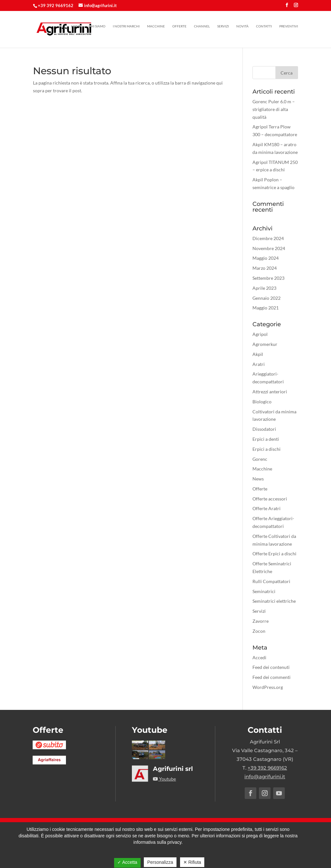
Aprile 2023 (264, 288)
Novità (242, 26)
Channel (202, 26)
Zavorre (261, 621)
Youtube (164, 779)
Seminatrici (264, 591)
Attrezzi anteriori (270, 392)
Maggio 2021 (266, 308)
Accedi (259, 657)
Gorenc (260, 459)
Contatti (264, 26)
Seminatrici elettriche (274, 601)
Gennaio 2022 (267, 298)
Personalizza (160, 862)
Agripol (260, 334)
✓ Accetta (127, 862)
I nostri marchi (126, 26)
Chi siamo (97, 26)
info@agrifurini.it (265, 777)
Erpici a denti (266, 439)
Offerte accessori (270, 499)
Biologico (262, 402)
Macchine (156, 26)
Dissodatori (264, 429)
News (258, 479)
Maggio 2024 (266, 258)
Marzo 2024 (265, 268)
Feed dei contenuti (271, 667)
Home (76, 26)
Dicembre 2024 (268, 238)
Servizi (223, 26)
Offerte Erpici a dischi (274, 554)
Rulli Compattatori (271, 581)
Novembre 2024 (269, 248)
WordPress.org (268, 687)
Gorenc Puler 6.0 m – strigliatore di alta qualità (274, 109)
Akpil (258, 354)
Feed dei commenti (272, 677)
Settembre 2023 (268, 278)
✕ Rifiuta (192, 862)
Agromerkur (265, 344)
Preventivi (289, 26)
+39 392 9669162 (56, 5)
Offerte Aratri (267, 508)
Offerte (179, 26)
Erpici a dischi (267, 449)
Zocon (259, 631)
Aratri (259, 364)
